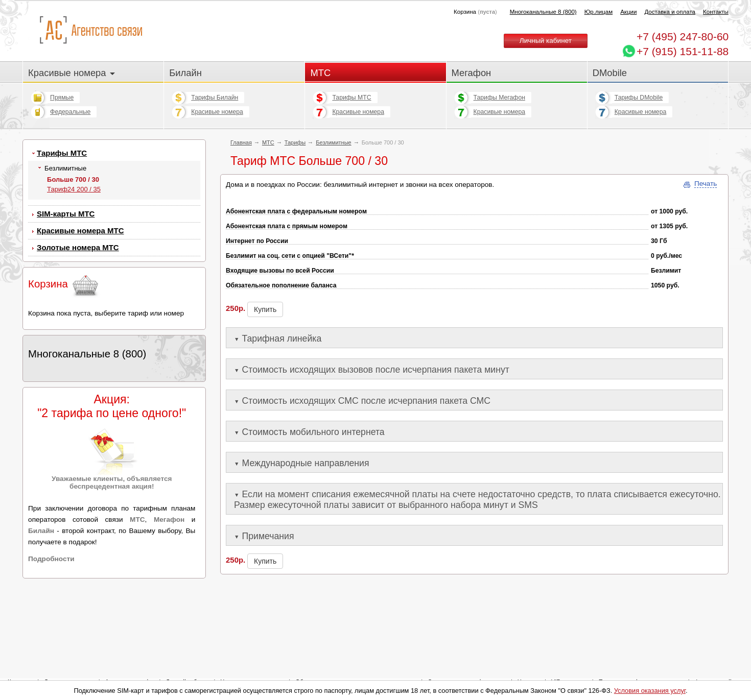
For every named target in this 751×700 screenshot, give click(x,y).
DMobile (610, 73)
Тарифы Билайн (215, 98)
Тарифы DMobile (639, 98)
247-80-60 (683, 37)
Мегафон (472, 73)
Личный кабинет (546, 41)
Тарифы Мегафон (499, 98)
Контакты (716, 12)
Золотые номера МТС (78, 247)
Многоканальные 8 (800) (543, 12)
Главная (241, 142)
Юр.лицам (599, 12)
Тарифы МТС (351, 98)
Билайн (185, 73)
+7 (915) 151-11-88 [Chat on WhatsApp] (683, 51)
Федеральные (70, 112)
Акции (628, 12)
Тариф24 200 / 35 (74, 189)
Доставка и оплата (670, 12)
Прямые (62, 98)
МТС (320, 73)
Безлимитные (333, 142)
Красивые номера (72, 73)
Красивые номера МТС (80, 231)
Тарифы (295, 142)
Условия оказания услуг (650, 691)
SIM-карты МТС (66, 214)
